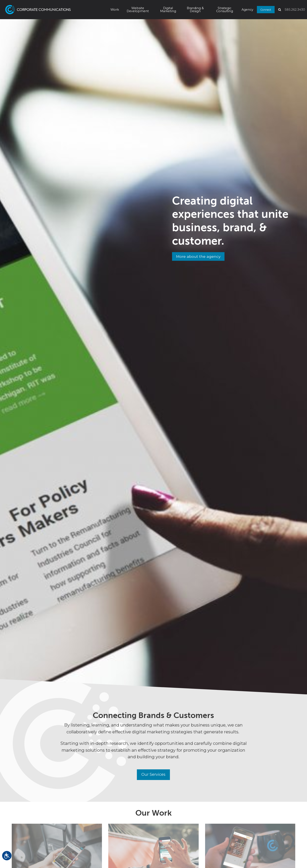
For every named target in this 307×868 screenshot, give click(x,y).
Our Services (153, 775)
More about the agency (199, 257)
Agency (247, 10)
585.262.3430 (295, 10)
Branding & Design (195, 10)
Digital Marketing (168, 10)
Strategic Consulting (225, 10)
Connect (266, 9)
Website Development (138, 10)
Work (115, 10)
